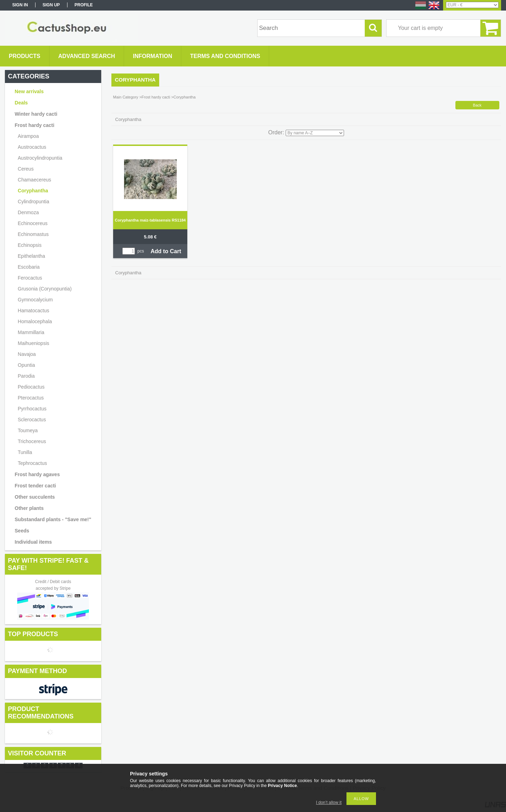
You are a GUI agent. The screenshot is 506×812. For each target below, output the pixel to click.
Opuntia (27, 365)
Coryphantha (33, 191)
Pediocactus (31, 387)
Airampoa (28, 136)
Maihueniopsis (34, 343)
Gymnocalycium (35, 300)
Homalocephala (35, 321)
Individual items (33, 542)
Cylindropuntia (34, 202)
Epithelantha (32, 256)
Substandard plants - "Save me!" (53, 519)
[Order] (315, 133)
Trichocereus (32, 441)
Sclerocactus (32, 420)
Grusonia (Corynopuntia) (45, 289)
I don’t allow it (329, 803)
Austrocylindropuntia (40, 158)
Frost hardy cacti (156, 97)
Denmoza (28, 212)
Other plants (29, 508)
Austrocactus (32, 147)
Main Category (126, 97)
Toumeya (28, 430)
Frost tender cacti (35, 486)
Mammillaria (31, 332)
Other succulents (35, 497)
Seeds (22, 531)
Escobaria (29, 267)
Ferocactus (30, 278)
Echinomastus (33, 234)
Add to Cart (166, 251)
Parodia (26, 376)
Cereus (26, 169)
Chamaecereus (35, 180)
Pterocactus (31, 398)
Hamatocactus (34, 311)
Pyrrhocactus (32, 409)
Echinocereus (33, 223)
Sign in (20, 5)
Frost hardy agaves (37, 474)
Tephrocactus (33, 463)
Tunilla (25, 452)
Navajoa (27, 354)
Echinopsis (30, 245)
